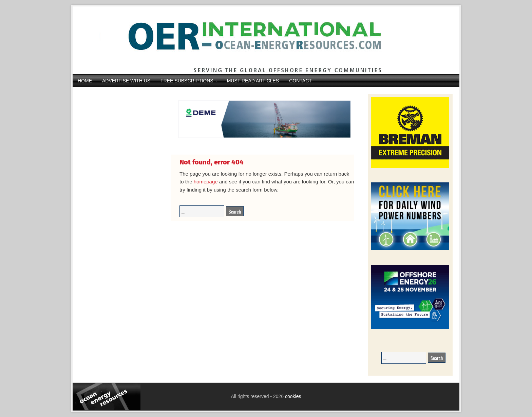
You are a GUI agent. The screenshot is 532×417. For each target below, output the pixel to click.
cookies (292, 396)
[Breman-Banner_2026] (410, 167)
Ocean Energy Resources (261, 40)
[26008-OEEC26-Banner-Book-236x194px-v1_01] (410, 328)
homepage (206, 182)
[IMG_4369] (263, 143)
